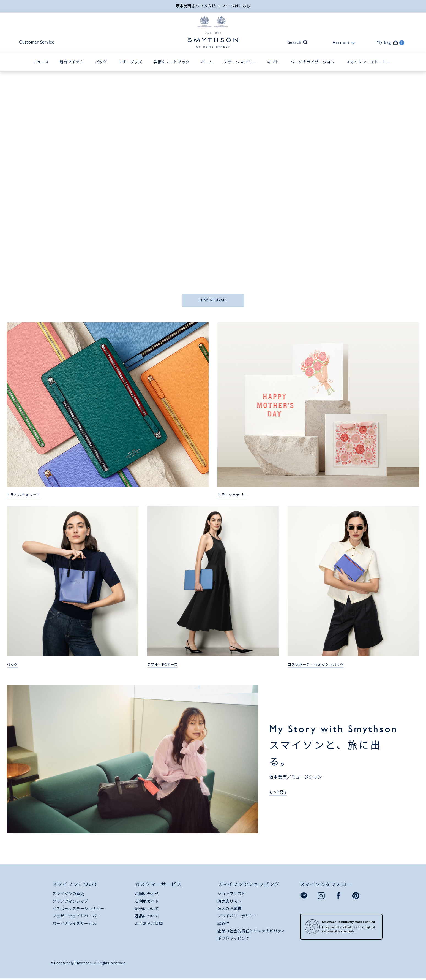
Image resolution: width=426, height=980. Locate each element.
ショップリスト (231, 894)
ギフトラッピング (233, 939)
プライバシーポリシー (237, 917)
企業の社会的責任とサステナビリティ (251, 932)
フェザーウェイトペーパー (76, 917)
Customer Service (39, 43)
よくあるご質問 (149, 924)
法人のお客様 (229, 909)
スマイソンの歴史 (68, 894)
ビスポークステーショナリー (78, 909)
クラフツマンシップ (70, 902)
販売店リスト (229, 902)
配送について (147, 909)
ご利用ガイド (147, 902)
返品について (147, 917)
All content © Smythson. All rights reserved (88, 963)
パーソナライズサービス (74, 924)
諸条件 (223, 924)
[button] (295, 42)
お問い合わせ (147, 894)
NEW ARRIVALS (213, 301)
